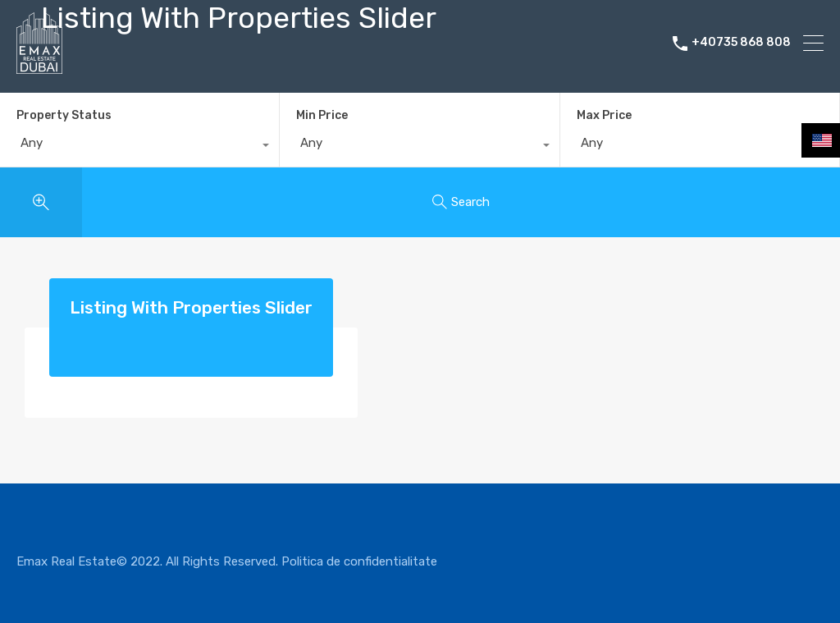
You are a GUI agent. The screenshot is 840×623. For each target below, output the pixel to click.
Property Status (64, 115)
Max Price (604, 115)
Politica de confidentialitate (359, 561)
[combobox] (139, 147)
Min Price (322, 115)
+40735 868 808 (741, 43)
